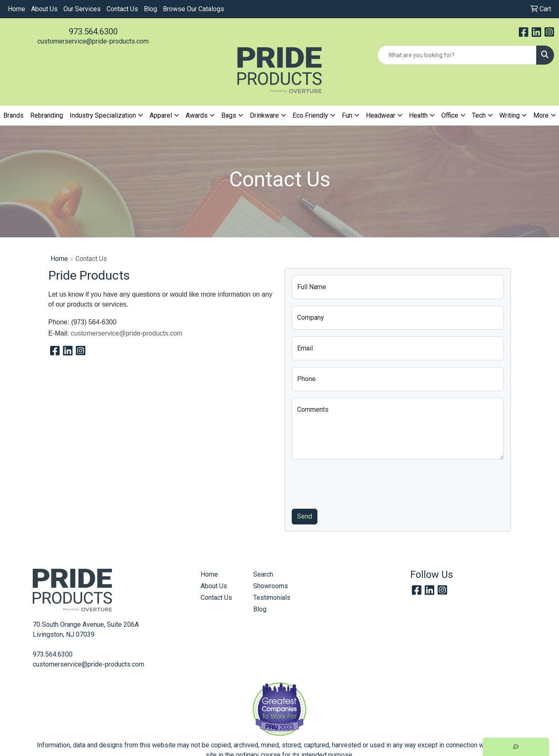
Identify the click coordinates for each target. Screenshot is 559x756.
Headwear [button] (381, 115)
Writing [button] (509, 115)
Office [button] (450, 115)
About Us (44, 9)
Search (263, 574)
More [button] (541, 115)
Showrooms (271, 586)
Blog (150, 9)
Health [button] (418, 115)
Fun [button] (347, 115)
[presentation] (355, 483)
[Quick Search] (457, 55)
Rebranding (47, 115)
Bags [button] (229, 115)
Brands (13, 115)
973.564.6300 (93, 31)
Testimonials (272, 598)
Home (17, 9)
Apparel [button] (161, 115)
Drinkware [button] (264, 115)
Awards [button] (197, 115)
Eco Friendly (310, 115)
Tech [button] (479, 115)
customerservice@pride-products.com (93, 41)
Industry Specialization (103, 115)
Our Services (82, 9)
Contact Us (122, 9)
